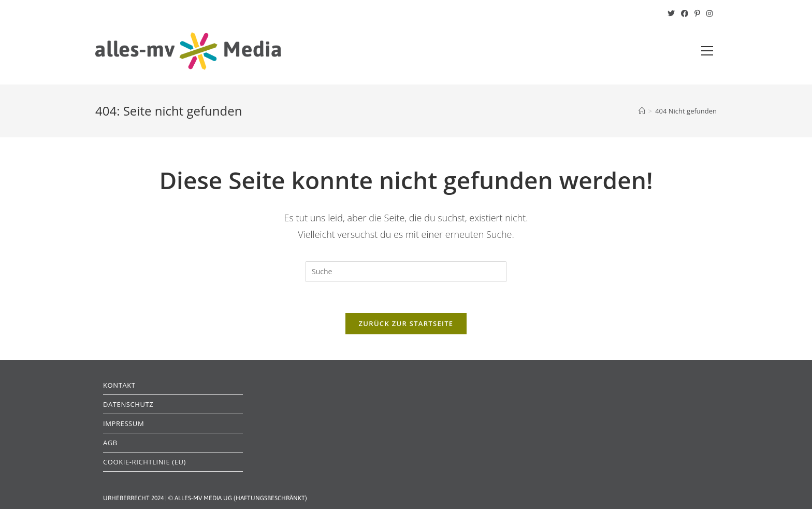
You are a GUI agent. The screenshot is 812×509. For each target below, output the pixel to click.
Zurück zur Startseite (406, 323)
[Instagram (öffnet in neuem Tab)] (708, 13)
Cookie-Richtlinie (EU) (144, 462)
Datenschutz (128, 404)
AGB (110, 443)
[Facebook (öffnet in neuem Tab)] (685, 13)
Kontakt (119, 385)
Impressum (124, 423)
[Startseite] (642, 111)
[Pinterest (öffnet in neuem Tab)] (697, 13)
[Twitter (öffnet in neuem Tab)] (671, 13)
